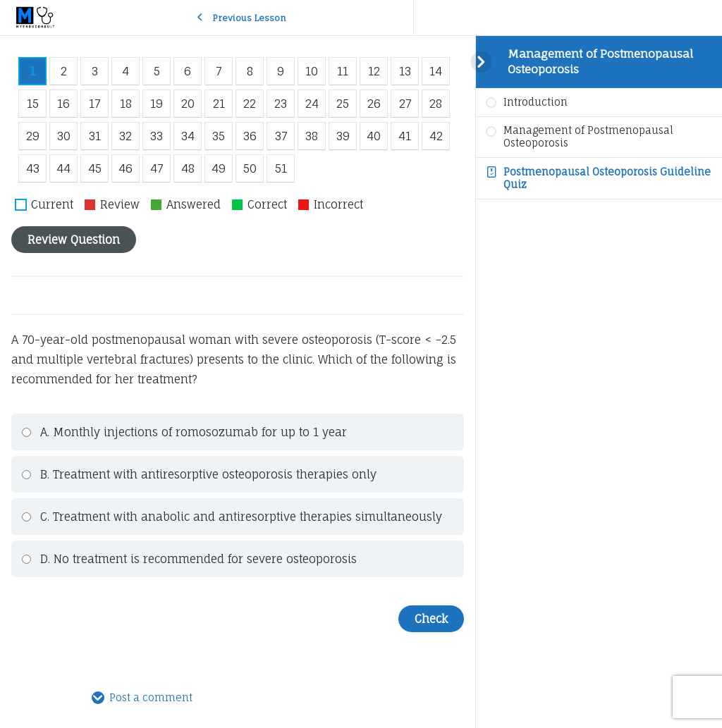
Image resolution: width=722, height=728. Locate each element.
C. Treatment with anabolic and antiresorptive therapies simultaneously (232, 517)
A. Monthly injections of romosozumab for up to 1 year (184, 432)
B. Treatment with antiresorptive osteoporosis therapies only (199, 474)
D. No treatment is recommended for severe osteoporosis (189, 559)
